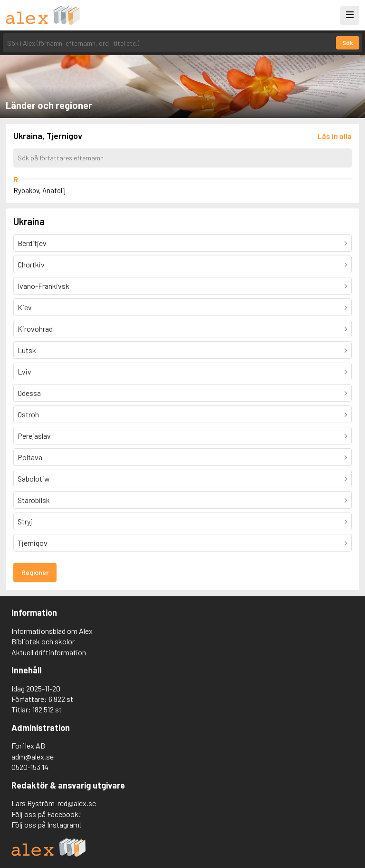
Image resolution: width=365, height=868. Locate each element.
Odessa (29, 393)
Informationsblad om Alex (52, 631)
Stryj (25, 521)
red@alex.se (77, 803)
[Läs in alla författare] (335, 136)
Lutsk (27, 350)
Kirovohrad (35, 329)
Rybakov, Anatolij (39, 190)
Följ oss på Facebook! (46, 814)
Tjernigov (33, 543)
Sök (348, 43)
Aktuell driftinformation (49, 652)
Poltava (30, 457)
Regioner (35, 572)
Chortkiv (31, 264)
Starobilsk (34, 500)
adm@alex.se (33, 756)
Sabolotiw (34, 478)
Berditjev (32, 243)
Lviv (24, 371)
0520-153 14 (30, 767)
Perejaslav (34, 436)
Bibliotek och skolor (43, 641)
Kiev (25, 307)
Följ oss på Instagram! (47, 824)
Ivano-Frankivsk (43, 286)
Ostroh (28, 414)
